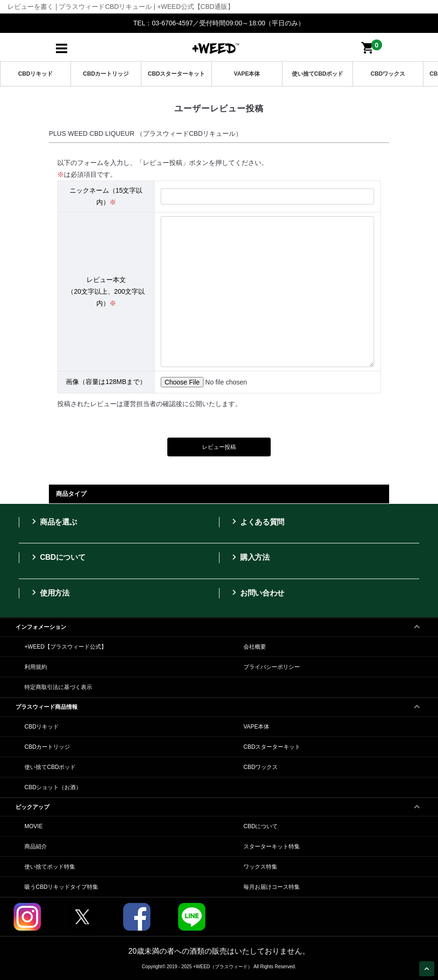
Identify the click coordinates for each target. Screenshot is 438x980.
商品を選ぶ (53, 522)
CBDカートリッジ (106, 74)
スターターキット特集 (272, 847)
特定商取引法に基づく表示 (58, 687)
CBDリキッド (36, 74)
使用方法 (49, 593)
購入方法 (249, 557)
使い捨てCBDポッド (318, 74)
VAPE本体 (247, 74)
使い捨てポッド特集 (50, 867)
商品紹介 (36, 847)
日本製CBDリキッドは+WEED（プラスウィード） (216, 48)
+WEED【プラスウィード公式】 (66, 647)
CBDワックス (388, 74)
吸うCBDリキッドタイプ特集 (61, 887)
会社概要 (255, 647)
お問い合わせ (257, 593)
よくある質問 (257, 522)
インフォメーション (219, 624)
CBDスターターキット (177, 74)
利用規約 (36, 667)
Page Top (428, 970)
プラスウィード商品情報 (219, 704)
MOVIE (34, 826)
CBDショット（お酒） (53, 787)
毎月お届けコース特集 (272, 887)
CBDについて (57, 557)
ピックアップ (219, 804)
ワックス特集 (260, 867)
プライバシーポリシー (272, 667)
